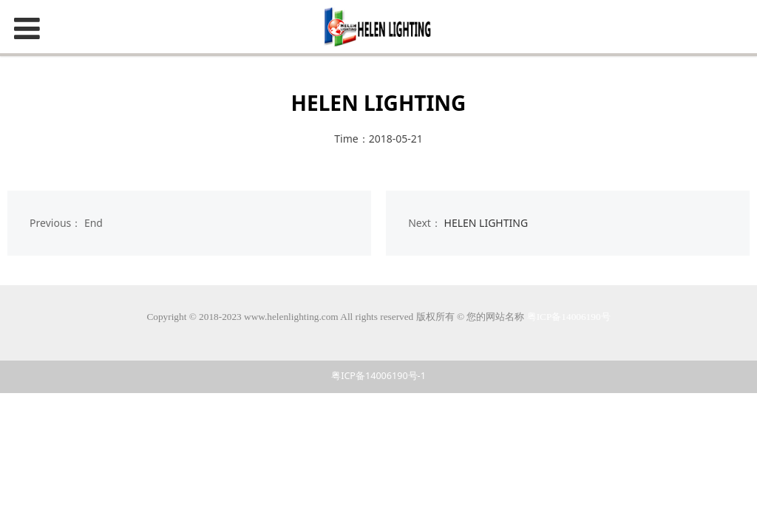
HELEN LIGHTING (486, 223)
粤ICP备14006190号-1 (378, 376)
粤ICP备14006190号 (569, 317)
